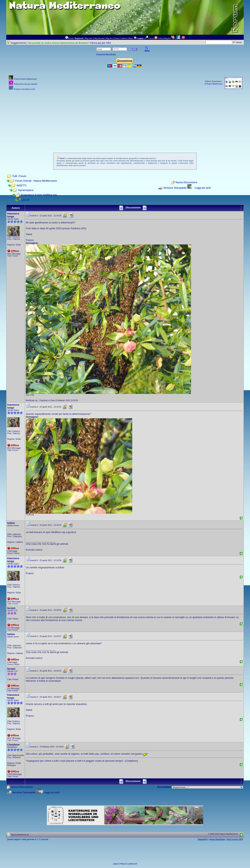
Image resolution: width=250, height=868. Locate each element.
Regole (167, 38)
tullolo (11, 523)
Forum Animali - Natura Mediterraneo (36, 181)
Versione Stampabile (175, 188)
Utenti (117, 38)
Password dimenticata (106, 55)
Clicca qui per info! (100, 43)
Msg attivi (89, 38)
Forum (71, 38)
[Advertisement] (125, 118)
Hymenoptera (26, 190)
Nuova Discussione (186, 183)
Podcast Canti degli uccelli (24, 89)
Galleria (124, 38)
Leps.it (116, 864)
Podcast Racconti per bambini (26, 84)
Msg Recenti (99, 38)
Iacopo (11, 608)
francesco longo (13, 215)
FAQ (161, 38)
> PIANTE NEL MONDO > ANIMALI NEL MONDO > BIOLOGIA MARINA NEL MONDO (207, 787)
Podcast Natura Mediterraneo (25, 79)
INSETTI (21, 185)
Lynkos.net (132, 864)
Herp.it (123, 864)
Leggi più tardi (203, 188)
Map (130, 38)
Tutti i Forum (19, 176)
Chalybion (13, 745)
